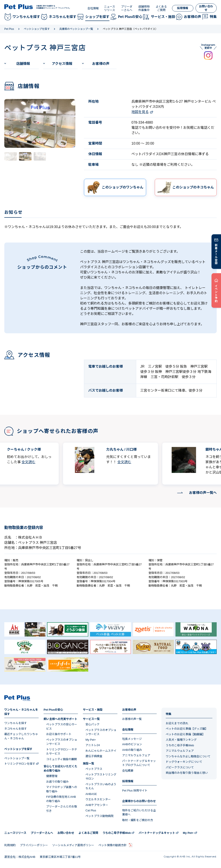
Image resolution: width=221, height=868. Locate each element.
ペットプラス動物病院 (99, 816)
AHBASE (91, 794)
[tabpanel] (40, 123)
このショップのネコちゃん (193, 187)
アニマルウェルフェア (136, 755)
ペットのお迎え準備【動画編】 (185, 734)
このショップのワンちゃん (123, 187)
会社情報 (93, 8)
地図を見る (140, 112)
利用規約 (10, 845)
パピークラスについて (180, 767)
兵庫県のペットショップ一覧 (76, 29)
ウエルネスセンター (98, 799)
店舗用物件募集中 (144, 8)
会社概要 (128, 771)
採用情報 (183, 8)
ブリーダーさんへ (127, 8)
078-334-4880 (142, 122)
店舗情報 (23, 64)
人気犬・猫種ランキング (181, 740)
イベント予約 (216, 293)
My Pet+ (91, 740)
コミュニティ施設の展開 (62, 759)
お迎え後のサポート (59, 734)
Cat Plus (91, 810)
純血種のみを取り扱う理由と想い (187, 773)
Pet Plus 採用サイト (135, 791)
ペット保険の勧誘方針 (112, 845)
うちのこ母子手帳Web (180, 745)
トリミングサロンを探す (20, 764)
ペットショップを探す (37, 29)
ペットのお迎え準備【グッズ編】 (187, 729)
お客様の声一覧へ (203, 493)
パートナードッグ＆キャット (157, 833)
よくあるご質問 (161, 8)
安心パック (92, 724)
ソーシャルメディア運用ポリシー (73, 845)
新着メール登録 (216, 254)
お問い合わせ (206, 8)
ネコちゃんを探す (16, 729)
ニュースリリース (110, 8)
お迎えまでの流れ (177, 723)
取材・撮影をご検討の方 (138, 820)
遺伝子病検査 (94, 756)
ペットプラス (94, 769)
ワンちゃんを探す (16, 723)
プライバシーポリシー (34, 845)
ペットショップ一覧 (17, 758)
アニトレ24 (93, 745)
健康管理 (52, 776)
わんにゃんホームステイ (101, 751)
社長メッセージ (132, 739)
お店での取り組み (57, 782)
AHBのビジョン (132, 744)
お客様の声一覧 (132, 719)
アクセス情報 (62, 64)
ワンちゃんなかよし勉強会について (188, 756)
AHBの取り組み (132, 750)
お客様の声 (101, 64)
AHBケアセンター (97, 805)
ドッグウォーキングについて (184, 762)
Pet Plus (9, 29)
